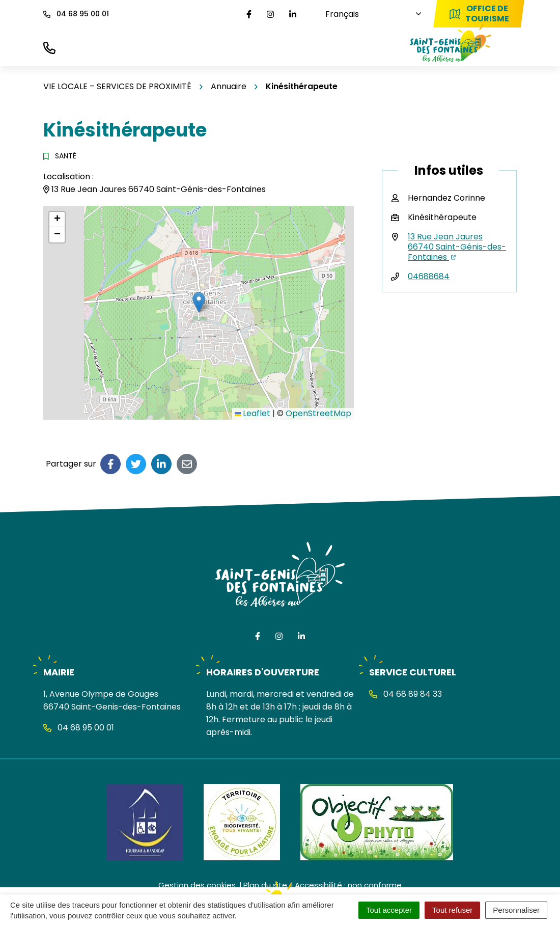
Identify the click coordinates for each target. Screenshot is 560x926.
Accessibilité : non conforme (348, 885)
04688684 (429, 276)
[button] (199, 302)
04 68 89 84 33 (405, 694)
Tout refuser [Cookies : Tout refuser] (452, 910)
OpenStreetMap (318, 413)
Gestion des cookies (197, 885)
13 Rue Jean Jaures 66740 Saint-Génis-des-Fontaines (457, 247)
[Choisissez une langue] (367, 14)
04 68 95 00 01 (79, 728)
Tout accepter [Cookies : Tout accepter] (389, 910)
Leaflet (253, 413)
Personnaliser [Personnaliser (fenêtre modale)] (516, 910)
